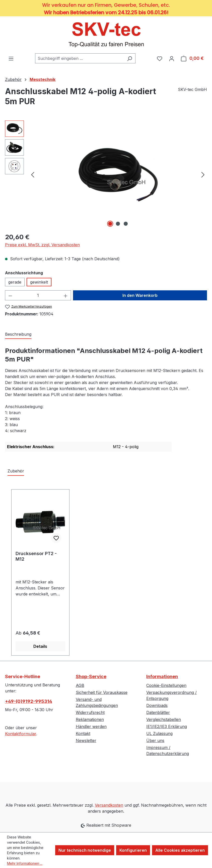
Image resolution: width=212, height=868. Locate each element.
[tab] (18, 334)
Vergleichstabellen (164, 719)
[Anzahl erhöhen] (66, 295)
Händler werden (91, 726)
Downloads (157, 705)
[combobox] (80, 58)
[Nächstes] (203, 174)
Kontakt (83, 733)
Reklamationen (90, 719)
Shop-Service (91, 676)
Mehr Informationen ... (25, 863)
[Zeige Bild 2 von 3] (118, 224)
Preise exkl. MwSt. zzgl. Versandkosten (42, 245)
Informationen (162, 676)
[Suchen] (130, 58)
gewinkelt (39, 282)
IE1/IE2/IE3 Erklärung (167, 726)
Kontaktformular (21, 734)
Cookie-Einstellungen (166, 685)
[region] (106, 174)
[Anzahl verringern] (10, 295)
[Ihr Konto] (172, 58)
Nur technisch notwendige (85, 850)
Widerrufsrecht (90, 712)
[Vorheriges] (33, 174)
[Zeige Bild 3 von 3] (126, 224)
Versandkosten (109, 805)
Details (40, 646)
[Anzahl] (38, 295)
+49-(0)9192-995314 (29, 701)
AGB (80, 685)
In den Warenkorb (140, 295)
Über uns (155, 740)
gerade (15, 282)
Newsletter (86, 740)
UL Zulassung (159, 733)
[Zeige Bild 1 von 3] (110, 224)
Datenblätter (158, 712)
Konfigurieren (133, 850)
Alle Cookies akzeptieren (180, 850)
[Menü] (11, 58)
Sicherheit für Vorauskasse (102, 692)
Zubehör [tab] (16, 471)
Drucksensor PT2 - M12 (36, 556)
